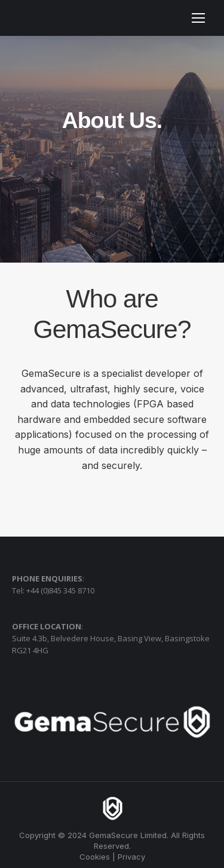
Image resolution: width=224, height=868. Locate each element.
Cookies (95, 857)
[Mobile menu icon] (198, 18)
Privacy (131, 857)
